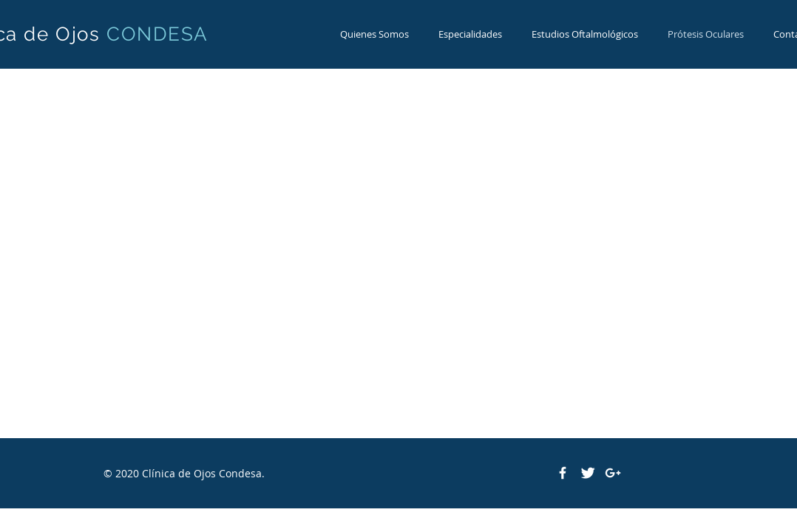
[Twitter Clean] (588, 473)
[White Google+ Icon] (613, 473)
